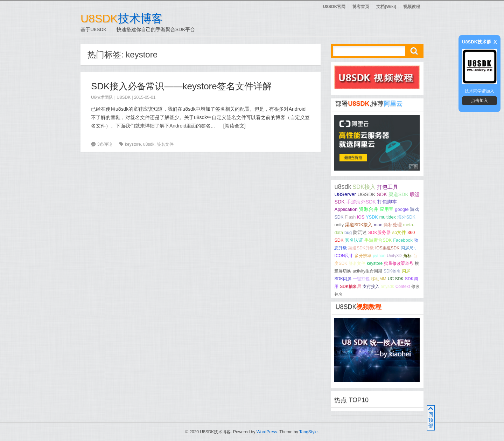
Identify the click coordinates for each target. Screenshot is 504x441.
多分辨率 (363, 256)
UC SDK (396, 279)
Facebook (403, 240)
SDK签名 (392, 271)
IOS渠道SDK (387, 248)
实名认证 (354, 240)
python (379, 256)
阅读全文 (234, 126)
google (402, 209)
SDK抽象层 (351, 287)
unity (339, 225)
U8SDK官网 (334, 7)
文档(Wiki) (386, 7)
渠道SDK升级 (361, 248)
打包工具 (387, 187)
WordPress (267, 432)
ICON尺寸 (344, 256)
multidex (388, 217)
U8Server (345, 194)
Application (346, 209)
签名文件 (165, 144)
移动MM (379, 279)
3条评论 (105, 144)
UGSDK (366, 194)
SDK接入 (364, 187)
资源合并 (369, 209)
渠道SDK (398, 194)
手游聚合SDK (378, 240)
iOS (361, 217)
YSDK (372, 217)
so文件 (399, 233)
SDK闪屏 (343, 279)
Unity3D (394, 256)
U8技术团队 (102, 97)
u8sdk (149, 144)
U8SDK (124, 97)
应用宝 (387, 209)
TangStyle (309, 432)
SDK (382, 194)
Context (403, 287)
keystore (133, 144)
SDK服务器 (380, 233)
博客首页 (361, 7)
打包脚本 (387, 202)
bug (348, 233)
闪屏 (406, 271)
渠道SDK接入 (359, 225)
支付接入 (371, 287)
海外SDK (406, 217)
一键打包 (361, 279)
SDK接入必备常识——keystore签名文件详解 (181, 86)
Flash (350, 217)
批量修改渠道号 (399, 263)
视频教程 (412, 7)
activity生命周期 (367, 271)
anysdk (387, 287)
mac (378, 225)
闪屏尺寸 (409, 248)
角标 (407, 256)
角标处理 (393, 225)
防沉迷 (360, 233)
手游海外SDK (361, 202)
